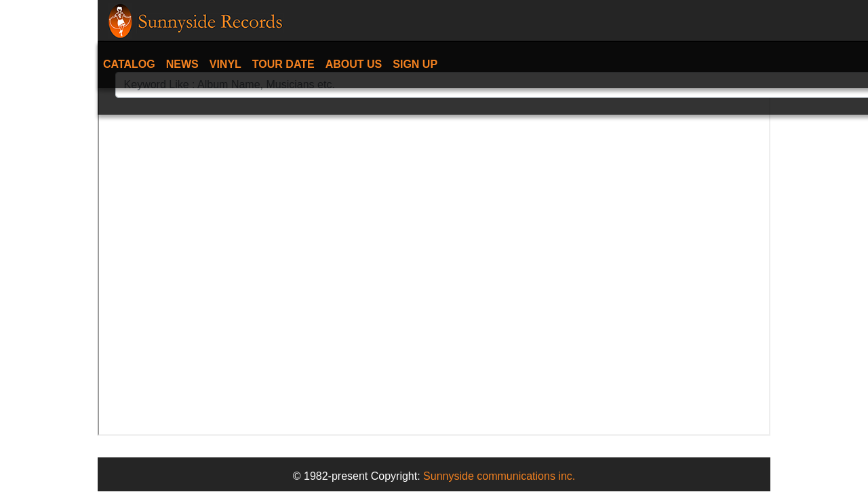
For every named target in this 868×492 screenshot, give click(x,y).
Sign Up (415, 64)
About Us (354, 64)
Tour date (283, 64)
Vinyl (225, 64)
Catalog (129, 64)
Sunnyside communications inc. (499, 476)
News (182, 64)
